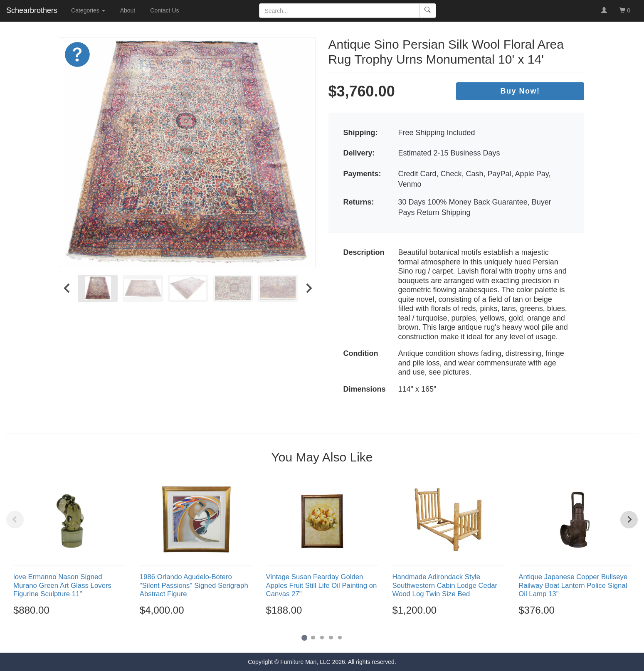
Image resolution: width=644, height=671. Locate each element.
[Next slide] (308, 288)
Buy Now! (520, 91)
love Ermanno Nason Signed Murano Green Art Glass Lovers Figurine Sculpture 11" (62, 585)
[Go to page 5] (340, 638)
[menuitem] (98, 288)
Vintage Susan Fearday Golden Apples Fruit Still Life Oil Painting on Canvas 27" (322, 585)
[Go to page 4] (331, 638)
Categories (88, 10)
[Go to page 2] (313, 638)
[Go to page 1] (304, 638)
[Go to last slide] (67, 288)
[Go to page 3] (322, 638)
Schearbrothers (32, 10)
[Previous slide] (15, 520)
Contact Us (164, 10)
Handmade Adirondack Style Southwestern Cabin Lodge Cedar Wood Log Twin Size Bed (445, 585)
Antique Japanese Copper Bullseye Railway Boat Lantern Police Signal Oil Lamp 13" (573, 585)
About (128, 10)
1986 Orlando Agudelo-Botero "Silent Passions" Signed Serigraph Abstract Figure (194, 585)
